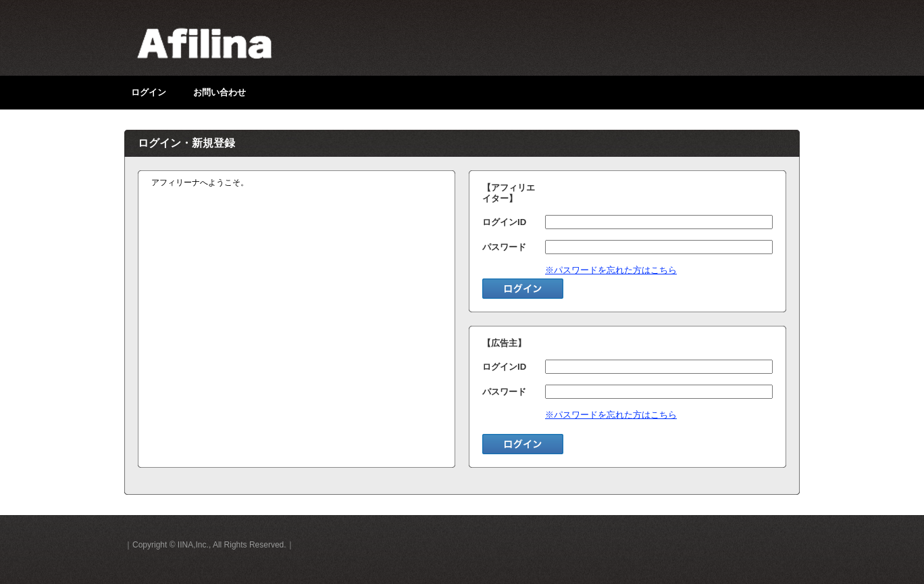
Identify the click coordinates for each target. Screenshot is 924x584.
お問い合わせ (220, 92)
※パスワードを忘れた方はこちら (611, 270)
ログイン (149, 92)
